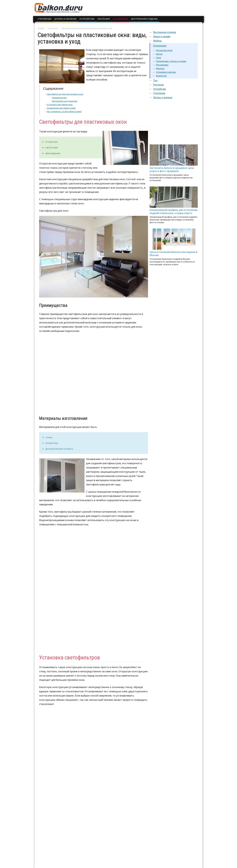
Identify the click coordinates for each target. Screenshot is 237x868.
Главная (41, 28)
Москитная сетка (164, 50)
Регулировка (162, 65)
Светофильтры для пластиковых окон (65, 94)
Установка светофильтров (60, 105)
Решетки (160, 69)
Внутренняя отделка (144, 19)
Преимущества (59, 98)
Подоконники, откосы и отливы (171, 61)
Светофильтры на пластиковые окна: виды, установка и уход (87, 28)
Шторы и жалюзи (65, 19)
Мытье (159, 54)
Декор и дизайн (162, 37)
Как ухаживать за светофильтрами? (64, 111)
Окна (158, 58)
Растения (104, 19)
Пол (155, 81)
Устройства (87, 19)
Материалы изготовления (65, 101)
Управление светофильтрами (61, 108)
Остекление (120, 19)
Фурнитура (161, 76)
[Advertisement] (174, 123)
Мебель (157, 41)
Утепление (45, 19)
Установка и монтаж (166, 72)
